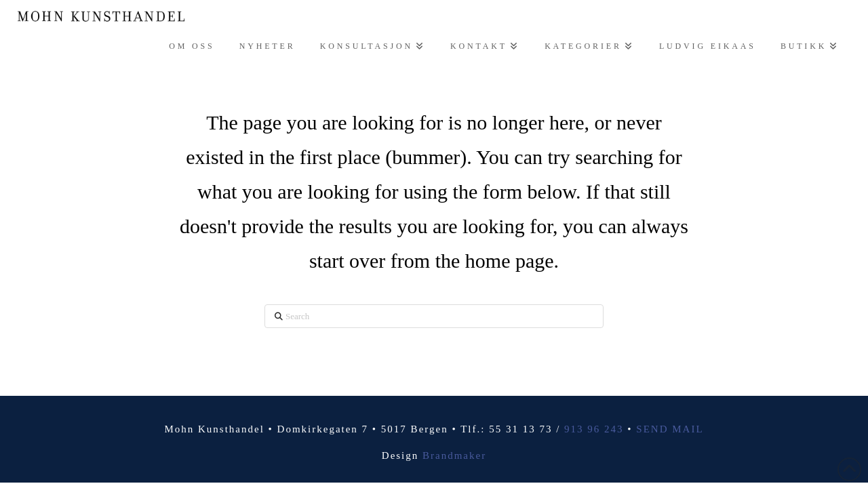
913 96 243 (594, 429)
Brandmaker (454, 455)
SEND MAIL (670, 429)
